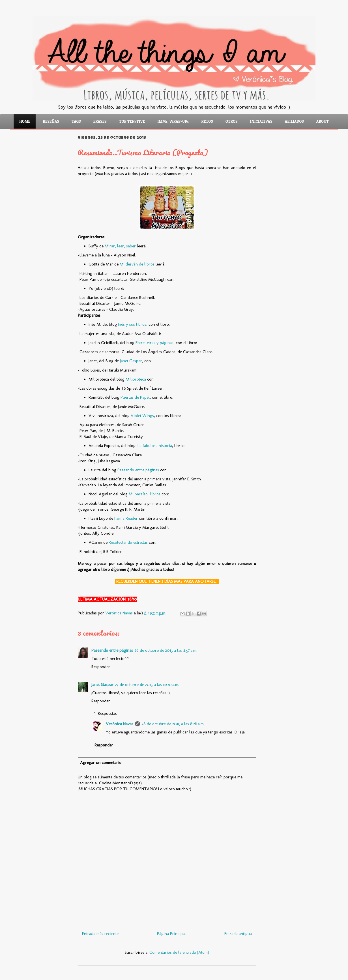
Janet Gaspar (131, 361)
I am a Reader (126, 518)
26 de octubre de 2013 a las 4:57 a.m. (166, 650)
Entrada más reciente (100, 934)
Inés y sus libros (132, 324)
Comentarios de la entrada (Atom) (179, 952)
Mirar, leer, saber (120, 246)
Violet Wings (142, 416)
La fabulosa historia (155, 446)
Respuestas (107, 713)
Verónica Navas (120, 724)
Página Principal (171, 934)
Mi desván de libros (137, 264)
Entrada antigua (238, 934)
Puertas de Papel (135, 397)
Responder (101, 667)
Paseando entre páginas (138, 470)
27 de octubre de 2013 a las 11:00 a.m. (147, 685)
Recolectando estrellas (128, 542)
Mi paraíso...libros (145, 494)
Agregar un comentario (101, 763)
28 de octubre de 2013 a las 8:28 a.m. (173, 724)
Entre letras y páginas (154, 343)
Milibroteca (136, 379)
